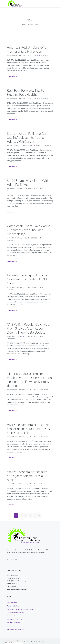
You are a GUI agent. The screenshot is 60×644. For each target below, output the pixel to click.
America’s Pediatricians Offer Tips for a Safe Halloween (27, 49)
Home (24, 24)
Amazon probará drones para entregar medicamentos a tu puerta (27, 476)
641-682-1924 (15, 586)
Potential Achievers (14, 622)
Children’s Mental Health (15, 613)
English (9, 643)
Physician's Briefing (15, 189)
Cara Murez (13, 55)
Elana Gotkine (14, 146)
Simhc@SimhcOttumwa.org (16, 581)
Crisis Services (12, 616)
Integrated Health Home (15, 619)
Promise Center (12, 626)
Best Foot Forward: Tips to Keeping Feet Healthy (25, 92)
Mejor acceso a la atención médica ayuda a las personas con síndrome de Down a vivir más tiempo (29, 380)
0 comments (45, 55)
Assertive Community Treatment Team (20, 609)
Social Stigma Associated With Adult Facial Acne (28, 182)
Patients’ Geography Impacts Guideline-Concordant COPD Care (28, 279)
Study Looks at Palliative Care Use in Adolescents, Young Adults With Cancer (28, 137)
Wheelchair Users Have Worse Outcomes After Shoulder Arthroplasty (29, 230)
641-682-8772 (17, 583)
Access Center (12, 603)
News (36, 55)
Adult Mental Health (14, 606)
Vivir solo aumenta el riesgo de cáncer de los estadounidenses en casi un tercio (28, 429)
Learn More (11, 77)
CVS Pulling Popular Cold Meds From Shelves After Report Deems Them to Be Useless (29, 328)
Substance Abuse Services (16, 629)
